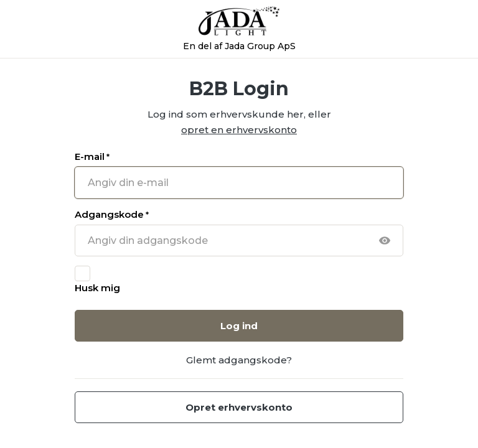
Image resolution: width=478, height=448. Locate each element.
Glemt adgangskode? (239, 360)
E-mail (92, 156)
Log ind (239, 326)
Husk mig (97, 288)
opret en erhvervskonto (239, 130)
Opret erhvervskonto (239, 407)
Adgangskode (112, 214)
